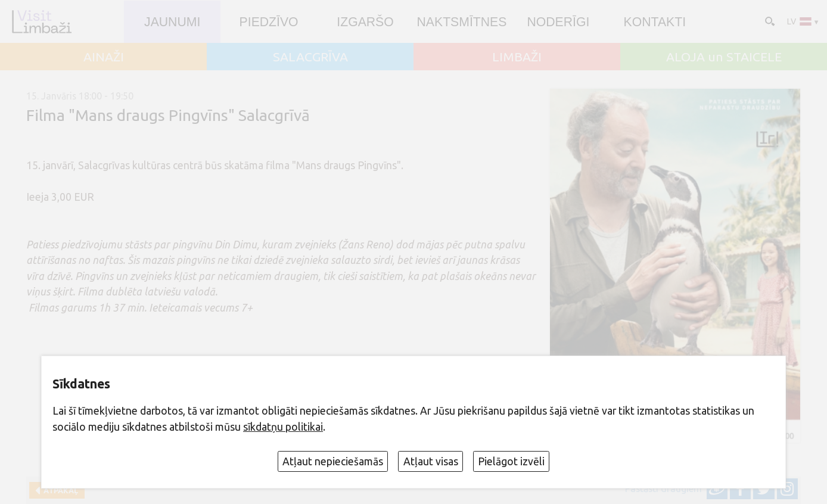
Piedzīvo (269, 22)
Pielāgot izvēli (511, 461)
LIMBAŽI (517, 57)
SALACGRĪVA (310, 57)
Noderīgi (558, 22)
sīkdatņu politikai (283, 427)
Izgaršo (365, 22)
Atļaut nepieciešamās (333, 461)
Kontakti (655, 22)
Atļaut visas (431, 461)
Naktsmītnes (462, 22)
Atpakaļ (59, 490)
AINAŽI (104, 57)
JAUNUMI (172, 22)
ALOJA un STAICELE (724, 57)
